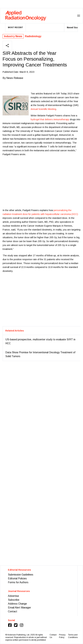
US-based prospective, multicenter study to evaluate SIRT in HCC (40, 341)
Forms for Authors (18, 582)
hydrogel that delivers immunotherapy (50, 119)
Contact (13, 611)
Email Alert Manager (19, 608)
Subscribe (14, 600)
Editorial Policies (17, 578)
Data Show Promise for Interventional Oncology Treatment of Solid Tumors (40, 354)
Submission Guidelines (21, 575)
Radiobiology (33, 36)
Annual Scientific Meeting (43, 109)
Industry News (13, 36)
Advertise (13, 596)
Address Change (17, 604)
